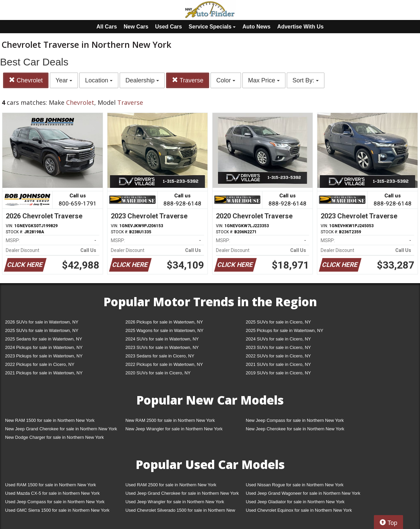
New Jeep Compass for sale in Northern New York (295, 420)
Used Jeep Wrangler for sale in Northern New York (175, 502)
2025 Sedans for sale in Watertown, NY (44, 339)
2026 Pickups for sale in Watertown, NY (164, 322)
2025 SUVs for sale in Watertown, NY (42, 330)
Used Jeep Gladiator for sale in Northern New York (295, 502)
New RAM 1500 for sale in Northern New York (50, 420)
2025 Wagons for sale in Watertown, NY (164, 330)
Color (226, 80)
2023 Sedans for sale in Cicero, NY (160, 356)
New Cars (136, 27)
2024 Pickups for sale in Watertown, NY (44, 347)
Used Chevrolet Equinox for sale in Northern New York (299, 510)
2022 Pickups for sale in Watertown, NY (164, 364)
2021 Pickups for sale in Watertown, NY (44, 373)
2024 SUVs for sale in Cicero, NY (278, 339)
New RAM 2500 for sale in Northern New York (170, 420)
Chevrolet (26, 80)
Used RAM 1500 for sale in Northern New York (51, 485)
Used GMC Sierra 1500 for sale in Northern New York (57, 510)
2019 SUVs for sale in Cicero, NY (278, 373)
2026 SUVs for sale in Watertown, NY (42, 322)
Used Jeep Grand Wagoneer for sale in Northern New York (303, 493)
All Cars (106, 27)
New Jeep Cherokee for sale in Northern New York (295, 429)
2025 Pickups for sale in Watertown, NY (285, 330)
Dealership (142, 80)
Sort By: (306, 80)
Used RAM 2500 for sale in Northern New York (171, 485)
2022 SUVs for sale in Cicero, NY (278, 356)
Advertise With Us (301, 27)
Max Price (264, 80)
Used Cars (169, 27)
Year (64, 80)
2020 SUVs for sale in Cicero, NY (158, 373)
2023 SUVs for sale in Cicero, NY (278, 347)
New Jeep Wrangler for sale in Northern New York (174, 429)
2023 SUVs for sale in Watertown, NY (162, 347)
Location (99, 80)
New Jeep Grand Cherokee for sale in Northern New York (61, 429)
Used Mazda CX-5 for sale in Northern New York (52, 493)
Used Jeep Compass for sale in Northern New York (55, 502)
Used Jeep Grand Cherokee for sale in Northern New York (182, 493)
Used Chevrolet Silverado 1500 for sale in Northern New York (180, 512)
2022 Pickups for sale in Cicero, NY (40, 364)
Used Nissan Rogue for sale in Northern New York (295, 485)
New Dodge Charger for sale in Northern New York (54, 437)
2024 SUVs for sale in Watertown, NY (162, 339)
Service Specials (212, 27)
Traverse (188, 80)
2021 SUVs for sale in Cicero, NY (278, 364)
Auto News (256, 27)
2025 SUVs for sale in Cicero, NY (278, 322)
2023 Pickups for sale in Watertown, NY (44, 356)
